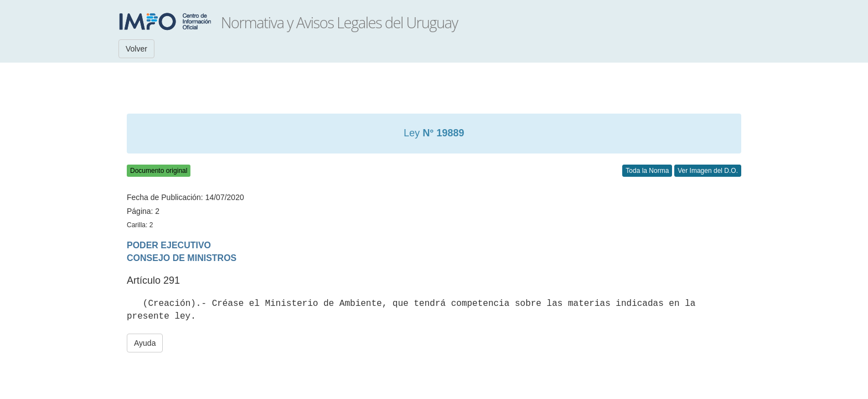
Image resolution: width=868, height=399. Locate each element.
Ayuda (145, 343)
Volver (136, 49)
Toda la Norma (647, 171)
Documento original (159, 171)
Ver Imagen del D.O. (708, 171)
